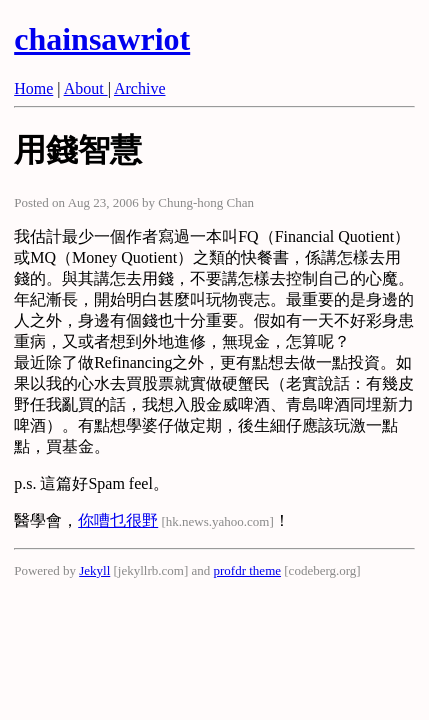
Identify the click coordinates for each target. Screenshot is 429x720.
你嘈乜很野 (118, 520)
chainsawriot (102, 39)
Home (33, 88)
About (86, 88)
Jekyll (94, 570)
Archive (140, 88)
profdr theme (248, 570)
